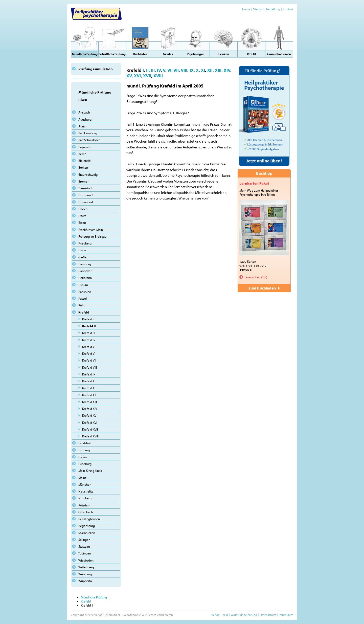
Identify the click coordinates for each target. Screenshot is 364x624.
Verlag (215, 615)
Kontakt (288, 9)
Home (246, 9)
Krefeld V (88, 347)
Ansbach (84, 112)
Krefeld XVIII (90, 436)
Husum (83, 285)
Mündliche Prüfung (94, 597)
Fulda (82, 250)
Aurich (83, 126)
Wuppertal (85, 581)
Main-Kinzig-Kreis (90, 471)
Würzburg (85, 574)
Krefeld (84, 312)
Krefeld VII (89, 360)
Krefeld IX (89, 374)
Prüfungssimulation (96, 69)
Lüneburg (85, 464)
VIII (184, 70)
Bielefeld (84, 161)
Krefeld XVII (90, 429)
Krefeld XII (89, 395)
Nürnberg (85, 498)
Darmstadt (85, 188)
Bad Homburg (88, 133)
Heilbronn (85, 278)
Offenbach (86, 512)
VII (176, 70)
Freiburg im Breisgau (92, 236)
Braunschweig (88, 174)
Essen (82, 222)
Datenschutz (268, 615)
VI (169, 70)
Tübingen (85, 553)
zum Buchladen (264, 288)
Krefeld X (88, 381)
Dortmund (85, 195)
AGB (225, 615)
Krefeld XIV (90, 409)
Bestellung (273, 9)
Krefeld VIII (89, 367)
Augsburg (85, 119)
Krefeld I (88, 319)
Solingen (84, 540)
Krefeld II (89, 326)
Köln (81, 305)
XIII (218, 70)
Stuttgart (84, 546)
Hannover (85, 271)
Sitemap (258, 9)
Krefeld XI (89, 388)
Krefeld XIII (89, 402)
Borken (83, 167)
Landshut (85, 443)
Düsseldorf (86, 202)
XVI (137, 76)
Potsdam (84, 505)
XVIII (158, 76)
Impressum (286, 615)
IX (192, 70)
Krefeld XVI (90, 422)
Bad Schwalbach (89, 140)
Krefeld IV (89, 340)
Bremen (84, 181)
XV (129, 76)
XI (203, 70)
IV (159, 70)
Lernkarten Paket (254, 183)
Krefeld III (89, 333)
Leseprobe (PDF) (256, 277)
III (153, 70)
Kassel (83, 298)
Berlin (82, 154)
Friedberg (85, 243)
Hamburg (85, 264)
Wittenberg (86, 567)
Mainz (82, 478)
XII (210, 70)
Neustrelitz (86, 491)
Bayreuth (84, 147)
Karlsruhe (85, 292)
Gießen (83, 257)
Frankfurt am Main (91, 230)
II (147, 70)
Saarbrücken (87, 533)
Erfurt (82, 216)
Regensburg (87, 526)
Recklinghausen (89, 519)
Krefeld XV (89, 415)
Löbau (83, 457)
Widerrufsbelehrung (244, 615)
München (85, 484)
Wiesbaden (86, 560)
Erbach (83, 209)
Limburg (84, 450)
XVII (147, 76)
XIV (227, 70)
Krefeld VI (89, 353)
